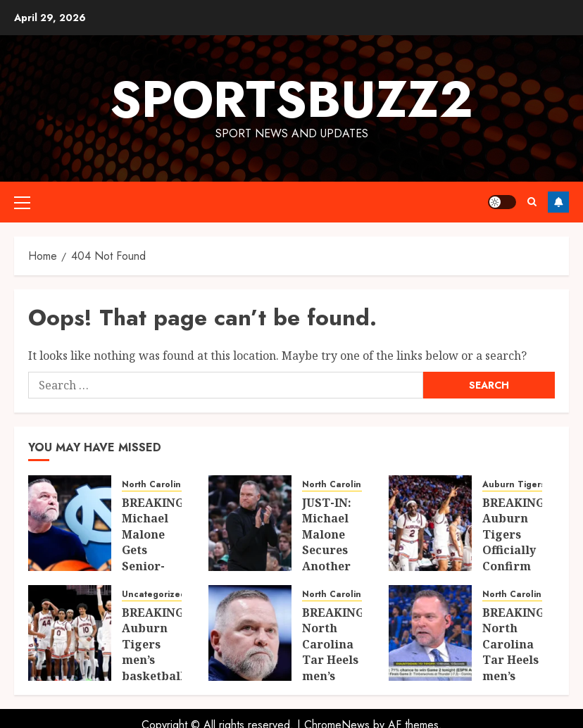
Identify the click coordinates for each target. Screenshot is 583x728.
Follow (558, 202)
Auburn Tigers (514, 485)
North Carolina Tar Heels (177, 485)
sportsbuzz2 (291, 99)
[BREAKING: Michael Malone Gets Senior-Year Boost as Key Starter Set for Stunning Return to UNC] (70, 523)
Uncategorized (154, 595)
